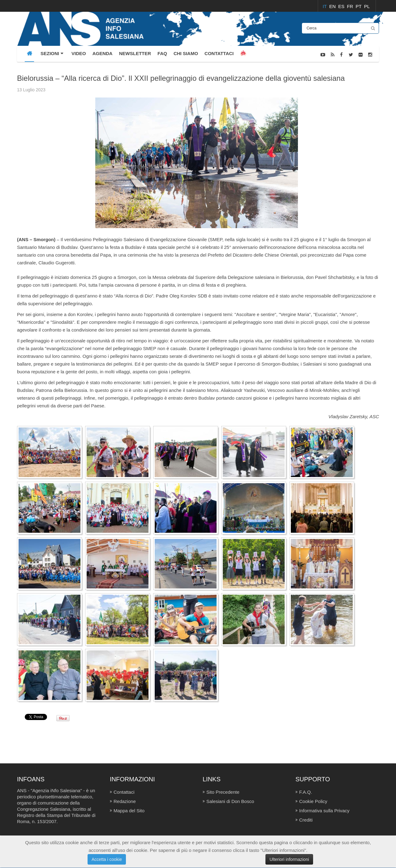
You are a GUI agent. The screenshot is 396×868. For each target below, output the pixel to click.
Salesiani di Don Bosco (230, 801)
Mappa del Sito (129, 811)
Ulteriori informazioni (289, 859)
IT (325, 6)
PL (367, 6)
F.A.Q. (306, 792)
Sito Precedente (223, 792)
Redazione (125, 801)
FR (351, 6)
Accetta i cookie (107, 859)
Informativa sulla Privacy (324, 811)
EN (333, 6)
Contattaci (124, 792)
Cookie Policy (313, 801)
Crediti (306, 820)
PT (359, 6)
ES (342, 6)
